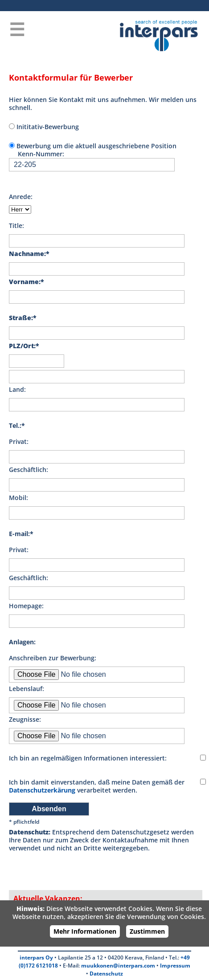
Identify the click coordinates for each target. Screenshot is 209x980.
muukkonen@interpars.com (118, 966)
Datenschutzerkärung (42, 790)
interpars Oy (36, 958)
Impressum (175, 966)
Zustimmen (147, 931)
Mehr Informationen (85, 931)
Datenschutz (106, 974)
